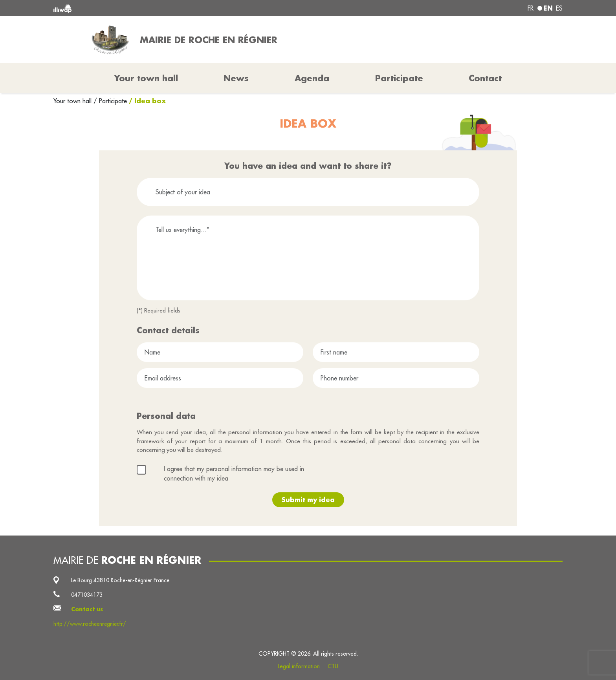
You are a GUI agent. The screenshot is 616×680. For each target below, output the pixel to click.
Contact (485, 78)
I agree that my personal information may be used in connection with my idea (234, 473)
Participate (399, 78)
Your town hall (73, 101)
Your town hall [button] (146, 78)
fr (531, 8)
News (236, 78)
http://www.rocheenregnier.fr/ (90, 624)
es (559, 8)
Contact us (87, 609)
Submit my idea (308, 500)
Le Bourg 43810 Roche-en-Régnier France (120, 580)
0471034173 (87, 595)
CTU (333, 666)
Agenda (312, 78)
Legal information (299, 666)
